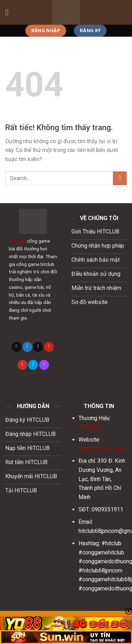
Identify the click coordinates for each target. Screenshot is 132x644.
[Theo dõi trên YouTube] (23, 365)
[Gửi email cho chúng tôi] (38, 347)
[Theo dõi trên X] (17, 347)
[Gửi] (120, 178)
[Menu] (10, 12)
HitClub (17, 241)
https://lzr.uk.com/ (103, 448)
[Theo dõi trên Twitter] (27, 347)
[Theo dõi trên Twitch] (44, 365)
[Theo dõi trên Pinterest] (49, 347)
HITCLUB (90, 427)
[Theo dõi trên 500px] (33, 365)
